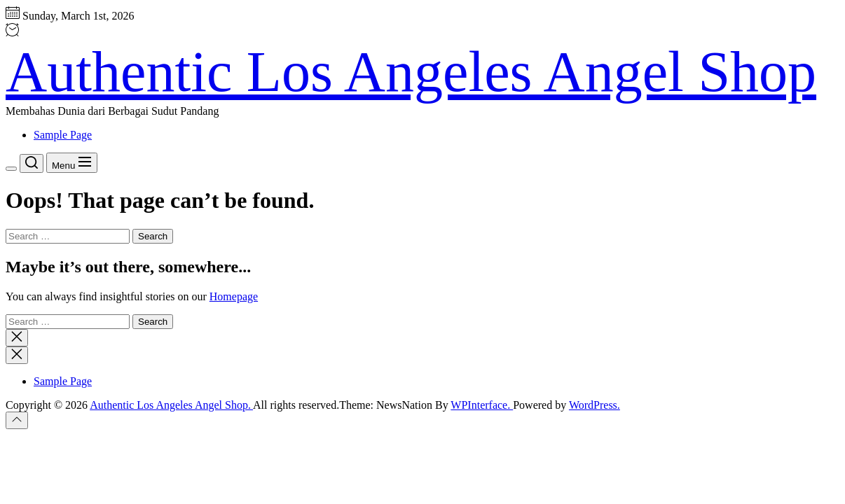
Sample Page (63, 135)
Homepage (234, 296)
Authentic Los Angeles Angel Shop (411, 72)
